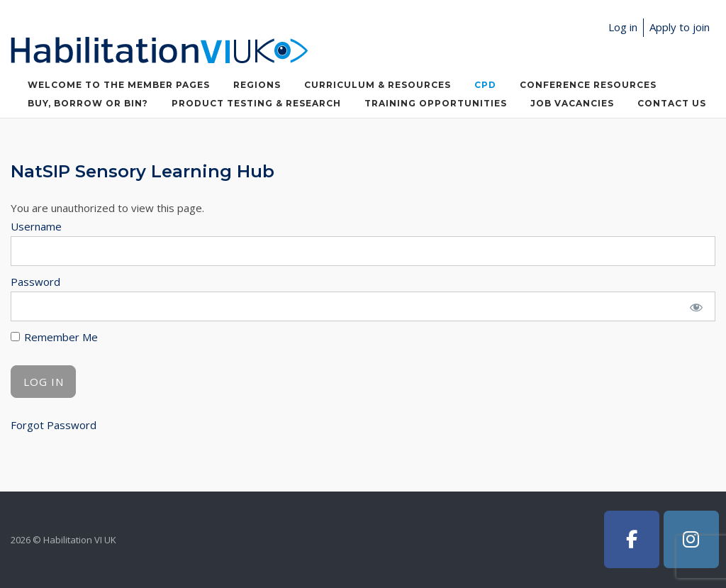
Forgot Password (54, 425)
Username (36, 226)
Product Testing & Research (256, 103)
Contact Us (672, 103)
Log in (623, 27)
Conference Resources (588, 85)
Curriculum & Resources (378, 85)
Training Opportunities (436, 103)
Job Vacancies (572, 103)
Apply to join (680, 27)
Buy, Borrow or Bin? (88, 103)
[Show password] (696, 306)
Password (35, 282)
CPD (485, 85)
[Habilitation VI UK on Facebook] (632, 539)
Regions (257, 85)
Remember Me (54, 337)
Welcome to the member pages (119, 85)
